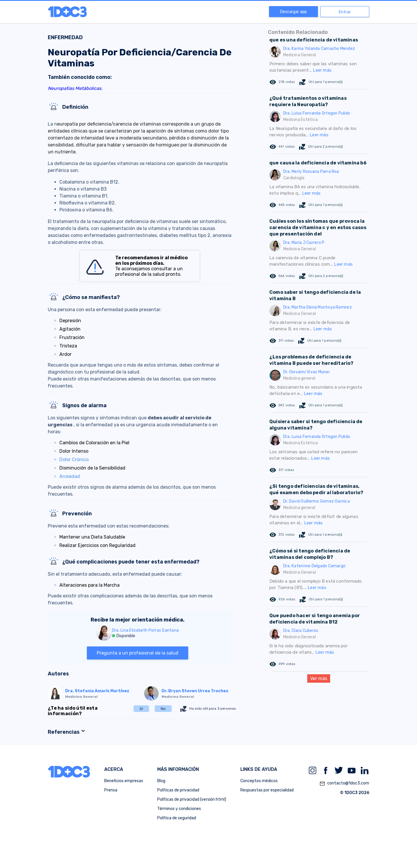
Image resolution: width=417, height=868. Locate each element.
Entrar (345, 12)
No (163, 709)
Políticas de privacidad (178, 790)
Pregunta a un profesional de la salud (138, 653)
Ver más (319, 678)
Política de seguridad (177, 818)
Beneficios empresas (124, 781)
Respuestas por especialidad (267, 790)
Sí (141, 709)
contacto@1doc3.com (344, 784)
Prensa (111, 790)
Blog (161, 781)
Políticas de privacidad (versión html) (192, 799)
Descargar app (293, 12)
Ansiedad (70, 476)
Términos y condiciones (179, 809)
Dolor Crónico (74, 460)
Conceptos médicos (259, 781)
